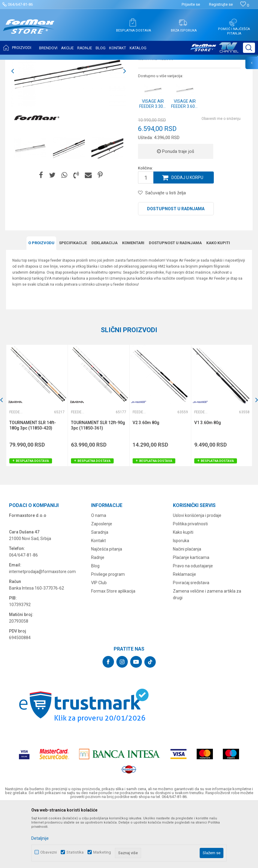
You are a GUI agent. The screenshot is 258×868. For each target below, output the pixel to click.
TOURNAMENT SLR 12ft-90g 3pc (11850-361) (98, 485)
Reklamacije (184, 634)
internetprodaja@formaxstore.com (42, 631)
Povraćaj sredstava (191, 642)
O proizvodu (41, 303)
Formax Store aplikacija (113, 651)
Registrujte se (221, 4)
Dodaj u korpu (187, 237)
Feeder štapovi (84, 64)
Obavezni (49, 852)
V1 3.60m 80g (208, 482)
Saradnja (100, 592)
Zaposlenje (102, 584)
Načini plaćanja (187, 609)
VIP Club (99, 642)
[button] (249, 48)
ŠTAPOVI (60, 64)
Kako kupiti (218, 303)
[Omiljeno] (245, 5)
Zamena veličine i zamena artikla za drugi (207, 654)
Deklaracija (104, 303)
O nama (99, 575)
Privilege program (108, 634)
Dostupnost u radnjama (176, 269)
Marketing (102, 852)
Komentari (133, 303)
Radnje (98, 617)
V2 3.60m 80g (146, 482)
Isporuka (181, 600)
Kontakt (98, 600)
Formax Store (17, 64)
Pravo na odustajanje (193, 626)
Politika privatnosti (190, 584)
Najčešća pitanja (107, 609)
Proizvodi (40, 64)
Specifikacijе (73, 303)
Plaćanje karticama (191, 617)
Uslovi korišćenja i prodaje (197, 575)
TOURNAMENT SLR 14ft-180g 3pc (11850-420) (33, 485)
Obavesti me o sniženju (221, 178)
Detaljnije (40, 838)
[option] (30, 208)
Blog (95, 626)
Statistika (75, 852)
